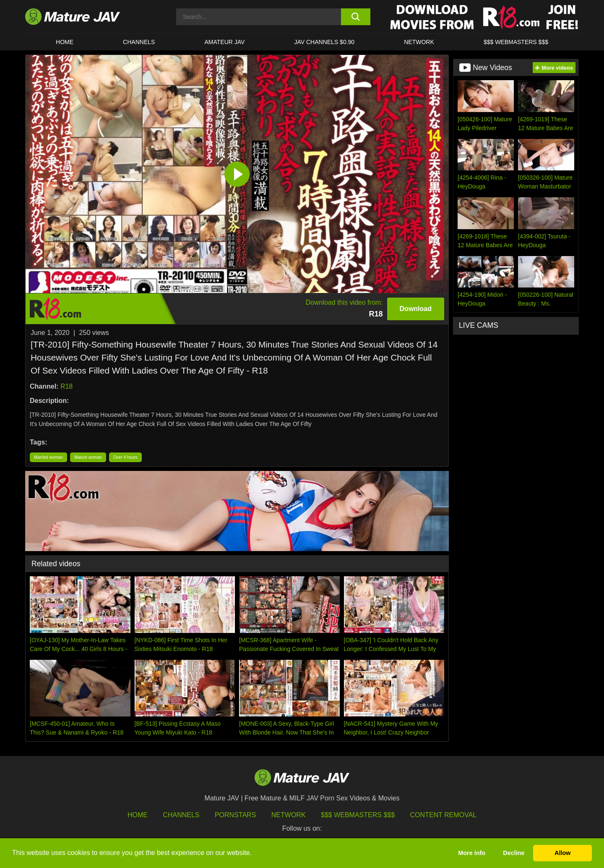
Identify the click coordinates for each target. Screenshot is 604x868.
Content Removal (444, 815)
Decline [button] (514, 853)
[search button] (355, 17)
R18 (66, 386)
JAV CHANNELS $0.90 (324, 42)
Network (419, 42)
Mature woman (88, 457)
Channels (181, 815)
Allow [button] (562, 853)
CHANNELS (139, 42)
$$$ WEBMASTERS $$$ (516, 42)
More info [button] (472, 853)
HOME (65, 42)
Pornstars (235, 815)
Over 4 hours (125, 457)
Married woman (48, 457)
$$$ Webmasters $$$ (358, 815)
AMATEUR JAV (224, 42)
